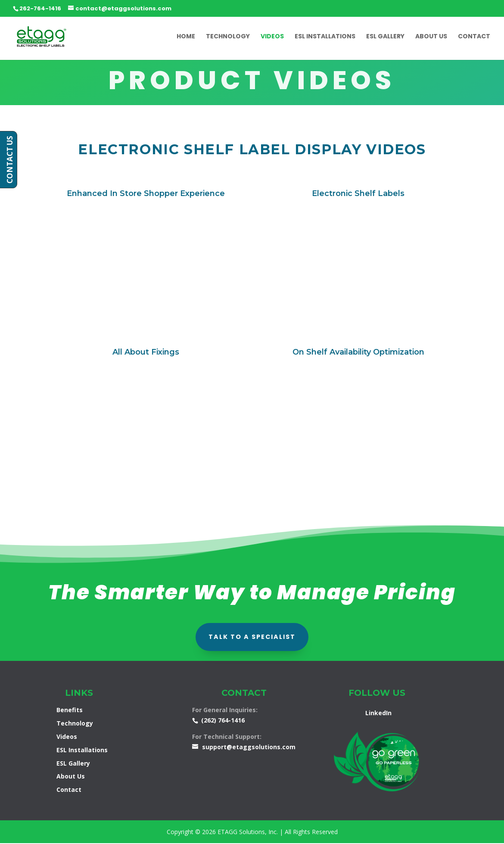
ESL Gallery (385, 37)
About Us (431, 37)
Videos (272, 37)
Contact (474, 37)
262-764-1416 (40, 8)
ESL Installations (325, 37)
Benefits (70, 711)
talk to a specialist (252, 637)
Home (186, 37)
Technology (228, 37)
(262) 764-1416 (223, 721)
